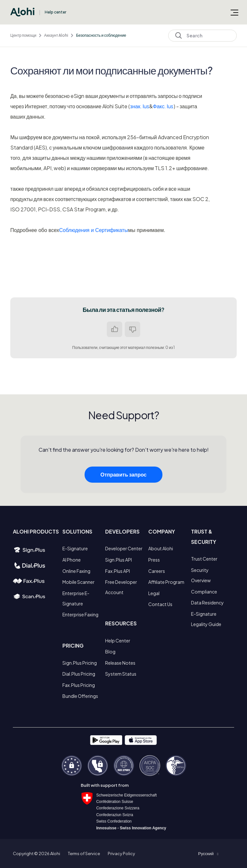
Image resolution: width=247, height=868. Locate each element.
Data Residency (207, 603)
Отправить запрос (123, 482)
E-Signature (75, 548)
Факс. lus (163, 106)
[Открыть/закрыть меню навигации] (234, 12)
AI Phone (72, 560)
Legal (154, 593)
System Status (121, 674)
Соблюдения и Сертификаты (94, 230)
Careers (157, 571)
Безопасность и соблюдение (101, 35)
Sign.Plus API (119, 560)
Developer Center (124, 548)
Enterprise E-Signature (76, 598)
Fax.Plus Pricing (79, 685)
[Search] (202, 36)
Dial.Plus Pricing (79, 674)
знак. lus (140, 106)
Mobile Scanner (78, 582)
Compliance (204, 592)
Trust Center (204, 559)
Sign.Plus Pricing (80, 663)
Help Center (118, 641)
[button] (208, 854)
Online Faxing (76, 571)
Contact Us (160, 604)
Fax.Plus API (118, 571)
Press (154, 560)
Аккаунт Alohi (56, 35)
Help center (55, 12)
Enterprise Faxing (80, 614)
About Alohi (161, 548)
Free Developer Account (121, 587)
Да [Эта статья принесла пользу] (114, 329)
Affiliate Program (166, 582)
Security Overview (201, 575)
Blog (110, 651)
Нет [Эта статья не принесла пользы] (133, 329)
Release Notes (120, 663)
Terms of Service (84, 854)
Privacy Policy (121, 854)
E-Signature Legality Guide (206, 619)
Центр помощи (23, 35)
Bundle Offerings (80, 696)
